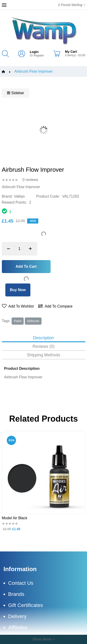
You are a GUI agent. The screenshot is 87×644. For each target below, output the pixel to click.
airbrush (33, 321)
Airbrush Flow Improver (34, 72)
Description (43, 338)
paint (18, 321)
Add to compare (55, 306)
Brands (16, 594)
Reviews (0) (43, 347)
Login (34, 52)
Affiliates (18, 627)
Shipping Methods (43, 355)
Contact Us (21, 583)
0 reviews (30, 180)
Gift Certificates (26, 605)
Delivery (17, 616)
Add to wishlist (18, 306)
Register (39, 56)
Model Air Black (15, 518)
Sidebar (16, 93)
